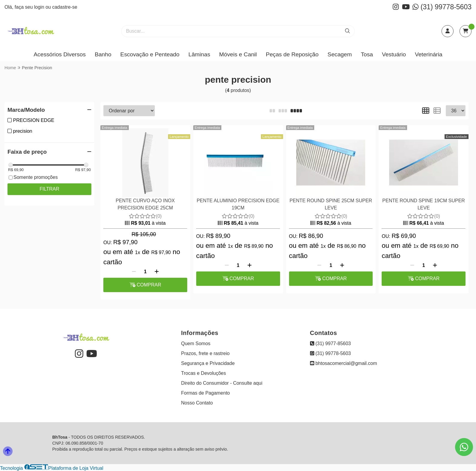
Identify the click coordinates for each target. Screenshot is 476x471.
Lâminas (199, 54)
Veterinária (429, 54)
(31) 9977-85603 (331, 344)
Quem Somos (196, 344)
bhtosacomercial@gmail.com (344, 363)
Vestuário (394, 54)
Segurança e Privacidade (208, 363)
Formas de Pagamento (206, 393)
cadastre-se (65, 7)
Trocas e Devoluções (204, 373)
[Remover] (134, 272)
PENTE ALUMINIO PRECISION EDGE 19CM (238, 204)
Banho (103, 54)
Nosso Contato (197, 403)
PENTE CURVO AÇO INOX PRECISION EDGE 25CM (145, 204)
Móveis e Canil (238, 54)
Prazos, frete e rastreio (205, 353)
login (40, 7)
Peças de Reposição (292, 54)
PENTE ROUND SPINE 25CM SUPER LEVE (331, 204)
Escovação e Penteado (150, 54)
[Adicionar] (157, 272)
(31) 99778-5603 (442, 7)
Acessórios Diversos (60, 54)
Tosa (367, 54)
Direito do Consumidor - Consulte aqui (222, 383)
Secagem (340, 54)
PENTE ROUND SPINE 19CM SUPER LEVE (424, 204)
